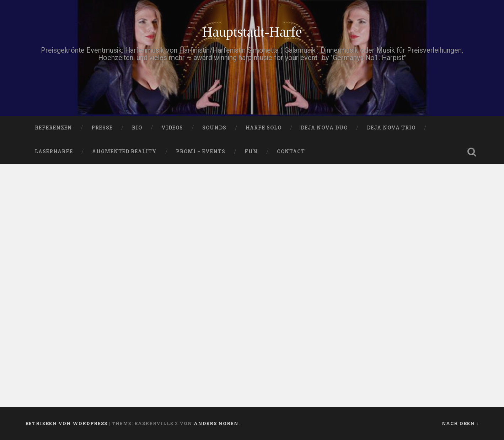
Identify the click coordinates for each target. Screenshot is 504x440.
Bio (137, 128)
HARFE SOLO (264, 128)
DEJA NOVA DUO (324, 128)
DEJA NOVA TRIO (391, 128)
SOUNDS (214, 128)
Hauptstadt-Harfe (252, 32)
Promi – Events (201, 152)
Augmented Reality (124, 152)
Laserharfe (54, 152)
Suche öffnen (472, 152)
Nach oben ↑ (460, 423)
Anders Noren (216, 423)
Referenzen (53, 128)
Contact (291, 152)
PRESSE (102, 128)
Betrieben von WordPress (66, 423)
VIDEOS (172, 128)
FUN (251, 152)
